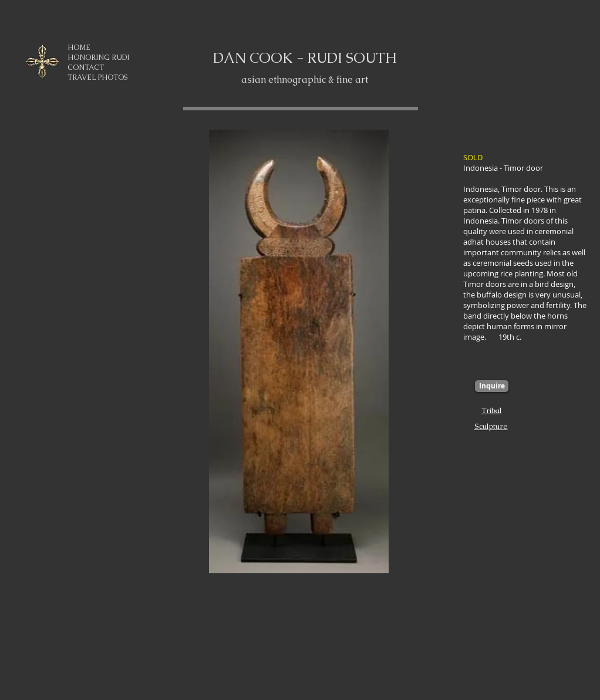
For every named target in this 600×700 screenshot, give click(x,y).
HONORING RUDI (98, 58)
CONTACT (86, 67)
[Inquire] (492, 386)
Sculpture (491, 426)
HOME (79, 48)
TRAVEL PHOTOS (97, 77)
